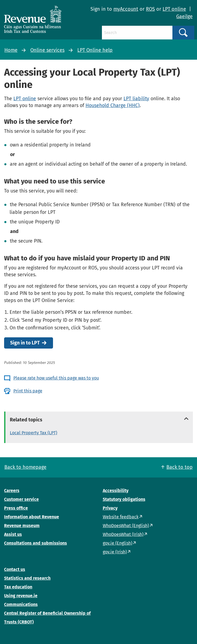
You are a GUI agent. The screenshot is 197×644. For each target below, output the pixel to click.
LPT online (174, 9)
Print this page (28, 391)
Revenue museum (22, 526)
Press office (16, 508)
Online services (47, 50)
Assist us (13, 534)
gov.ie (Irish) (115, 552)
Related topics (26, 420)
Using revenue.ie (21, 596)
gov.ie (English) (117, 543)
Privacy (110, 508)
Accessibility (116, 491)
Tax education (18, 587)
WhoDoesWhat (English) (126, 526)
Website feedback (121, 517)
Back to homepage (25, 467)
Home (11, 50)
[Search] (137, 33)
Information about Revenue (32, 517)
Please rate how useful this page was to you (56, 378)
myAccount (126, 9)
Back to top (180, 467)
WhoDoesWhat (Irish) (123, 534)
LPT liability (136, 99)
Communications (21, 604)
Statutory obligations (124, 499)
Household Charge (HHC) (113, 105)
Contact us (15, 569)
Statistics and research (27, 578)
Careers (12, 491)
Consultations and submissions (36, 543)
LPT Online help (95, 50)
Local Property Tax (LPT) (33, 433)
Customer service (21, 499)
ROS (150, 9)
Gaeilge (184, 16)
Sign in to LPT (25, 343)
